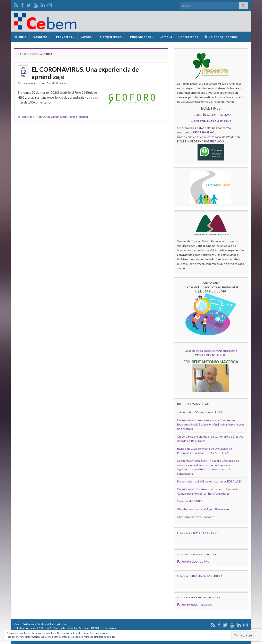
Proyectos (65, 37)
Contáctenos (188, 37)
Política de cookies (105, 637)
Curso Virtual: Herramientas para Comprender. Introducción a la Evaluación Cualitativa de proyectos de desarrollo (211, 424)
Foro (72, 117)
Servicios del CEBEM (190, 501)
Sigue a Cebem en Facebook (198, 533)
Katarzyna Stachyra (32, 83)
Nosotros (41, 37)
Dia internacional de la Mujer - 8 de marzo (203, 509)
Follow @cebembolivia (193, 561)
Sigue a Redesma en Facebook (200, 576)
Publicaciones (142, 37)
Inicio (20, 37)
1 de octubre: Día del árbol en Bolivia (200, 412)
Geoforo (82, 117)
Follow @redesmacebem (194, 604)
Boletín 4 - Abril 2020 (36, 117)
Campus (166, 37)
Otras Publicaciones (57, 83)
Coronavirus (59, 117)
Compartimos (112, 37)
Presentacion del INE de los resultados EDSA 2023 (209, 481)
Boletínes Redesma (221, 37)
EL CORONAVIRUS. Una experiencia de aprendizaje (85, 73)
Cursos (87, 37)
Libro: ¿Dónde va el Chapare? (195, 517)
